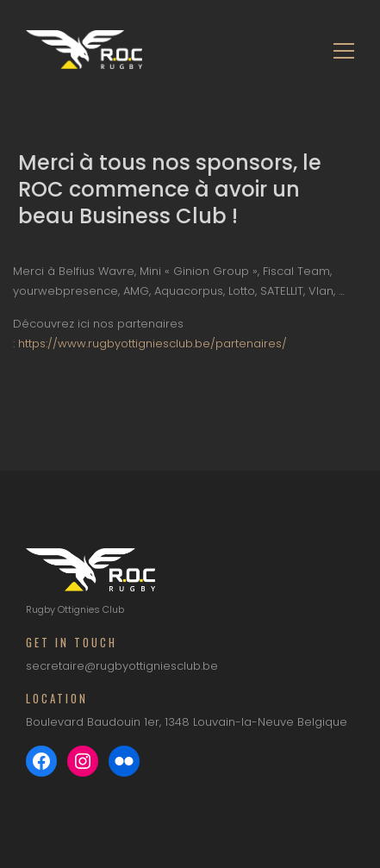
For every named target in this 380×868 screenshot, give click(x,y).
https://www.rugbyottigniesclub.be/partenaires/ (153, 343)
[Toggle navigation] (339, 50)
